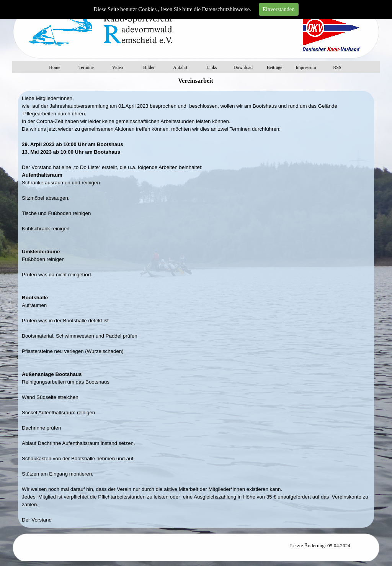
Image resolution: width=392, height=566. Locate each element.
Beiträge (275, 67)
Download (243, 67)
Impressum (306, 67)
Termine (86, 67)
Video (118, 67)
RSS (337, 67)
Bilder (149, 67)
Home (55, 67)
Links (212, 67)
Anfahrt (180, 67)
